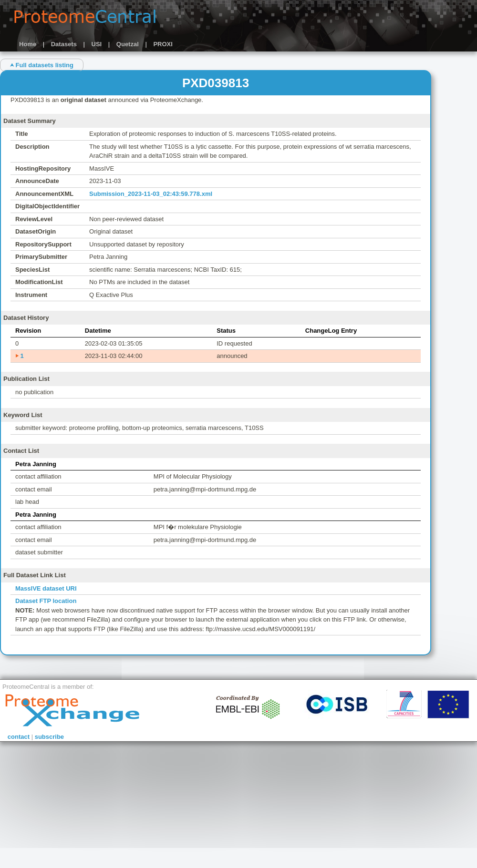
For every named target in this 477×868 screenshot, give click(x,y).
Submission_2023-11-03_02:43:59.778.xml (151, 194)
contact (19, 737)
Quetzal (128, 44)
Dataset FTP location (46, 601)
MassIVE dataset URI (46, 588)
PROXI (163, 44)
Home (28, 44)
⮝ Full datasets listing (42, 65)
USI (97, 44)
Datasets (64, 44)
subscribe (49, 737)
